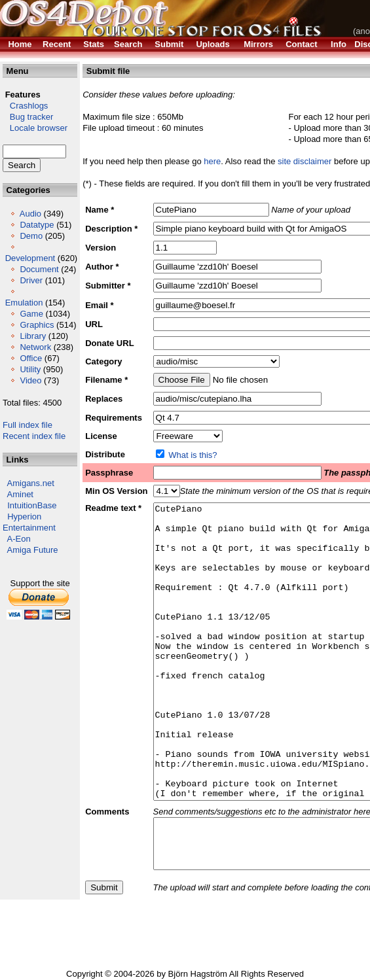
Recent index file (34, 436)
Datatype (37, 225)
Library (33, 336)
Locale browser (35, 128)
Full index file (28, 425)
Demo (31, 236)
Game (31, 314)
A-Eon (19, 539)
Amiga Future (33, 550)
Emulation (24, 303)
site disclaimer (305, 161)
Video (30, 380)
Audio (30, 214)
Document (39, 269)
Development (30, 258)
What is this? (193, 455)
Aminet (20, 494)
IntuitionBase (32, 505)
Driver (31, 280)
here (212, 161)
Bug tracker (28, 117)
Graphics (37, 325)
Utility (30, 369)
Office (31, 358)
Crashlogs (25, 106)
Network (35, 347)
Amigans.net (31, 483)
